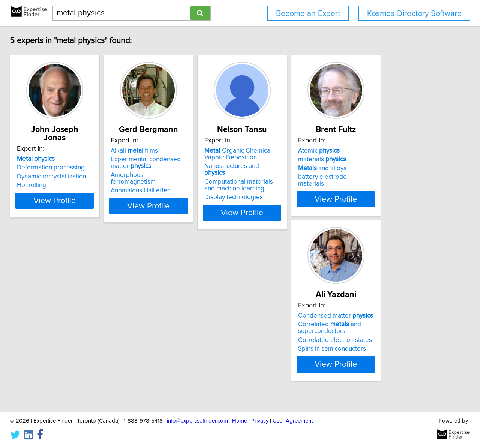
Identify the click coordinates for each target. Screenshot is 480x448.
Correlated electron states (59, 347)
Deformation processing (56, 159)
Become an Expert (308, 14)
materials (384, 159)
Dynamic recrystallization (57, 168)
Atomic (380, 151)
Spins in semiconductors (56, 355)
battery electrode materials (398, 177)
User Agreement (293, 421)
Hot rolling (37, 177)
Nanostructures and (286, 166)
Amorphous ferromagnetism (174, 175)
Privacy (260, 421)
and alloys (384, 168)
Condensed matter (60, 322)
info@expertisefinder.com (197, 421)
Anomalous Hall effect (165, 184)
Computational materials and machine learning (287, 178)
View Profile (70, 206)
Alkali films (158, 151)
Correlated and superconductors (54, 334)
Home (240, 421)
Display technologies (276, 190)
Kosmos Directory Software (414, 14)
